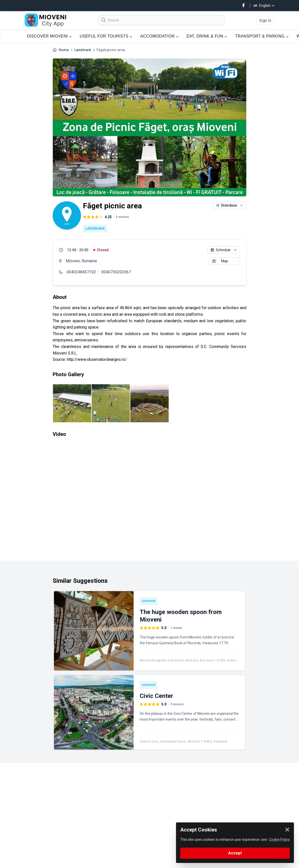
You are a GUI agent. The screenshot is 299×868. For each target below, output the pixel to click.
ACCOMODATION (159, 36)
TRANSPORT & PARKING (262, 36)
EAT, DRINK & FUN (207, 36)
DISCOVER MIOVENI (49, 36)
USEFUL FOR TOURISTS (106, 36)
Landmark (83, 50)
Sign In (265, 21)
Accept (235, 853)
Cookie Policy (279, 840)
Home (64, 50)
